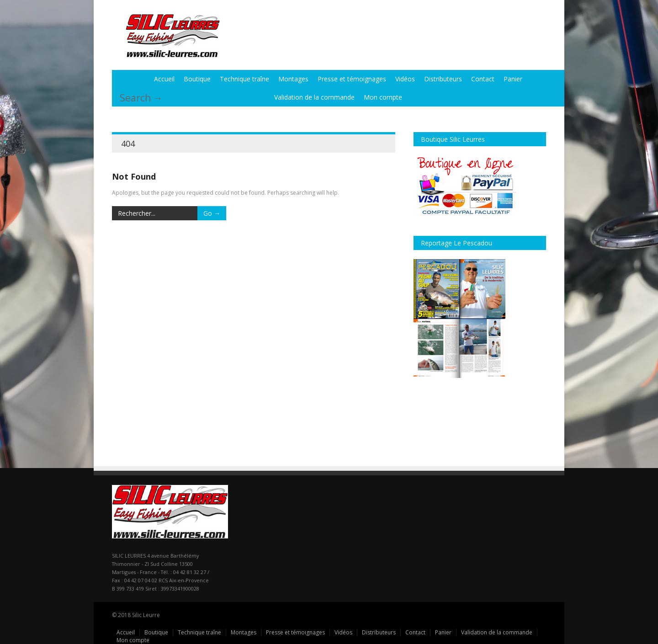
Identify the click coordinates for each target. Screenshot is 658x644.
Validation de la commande (314, 97)
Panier (513, 79)
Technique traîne (244, 79)
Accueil (164, 79)
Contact (483, 79)
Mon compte (383, 97)
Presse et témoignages (352, 79)
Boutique (197, 79)
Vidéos (405, 79)
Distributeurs (443, 79)
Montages (293, 79)
